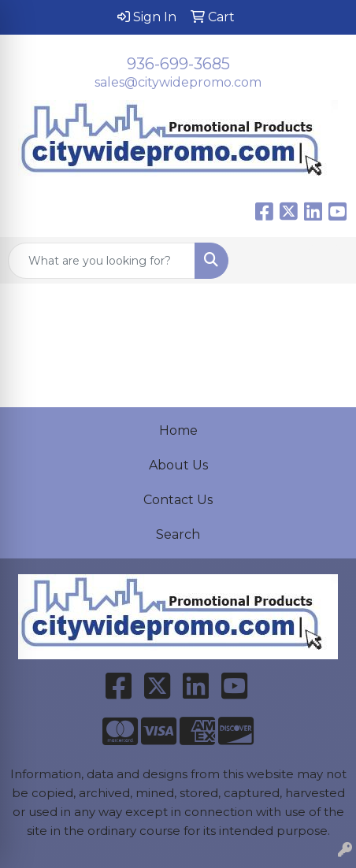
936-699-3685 (178, 64)
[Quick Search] (102, 261)
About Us (178, 465)
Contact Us (178, 500)
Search (178, 534)
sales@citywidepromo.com (178, 82)
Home (178, 430)
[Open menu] (324, 261)
